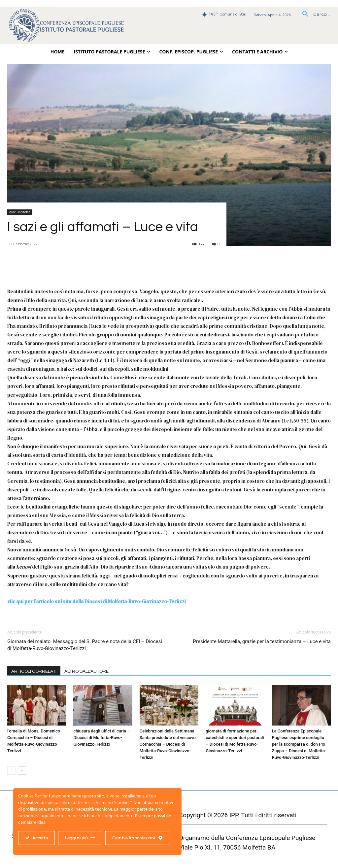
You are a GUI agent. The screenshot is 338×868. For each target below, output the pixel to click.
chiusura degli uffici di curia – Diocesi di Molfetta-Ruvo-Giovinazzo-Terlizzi (101, 738)
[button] (314, 15)
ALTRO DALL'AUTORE (86, 671)
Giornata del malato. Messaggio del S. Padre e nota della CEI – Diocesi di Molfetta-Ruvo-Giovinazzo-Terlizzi (85, 645)
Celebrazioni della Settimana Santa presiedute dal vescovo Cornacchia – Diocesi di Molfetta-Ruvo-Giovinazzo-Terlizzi (168, 744)
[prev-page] (11, 771)
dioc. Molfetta (20, 212)
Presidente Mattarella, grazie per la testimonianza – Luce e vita (262, 641)
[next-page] (22, 771)
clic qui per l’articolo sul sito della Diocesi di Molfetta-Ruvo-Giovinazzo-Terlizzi (97, 601)
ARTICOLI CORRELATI (34, 671)
